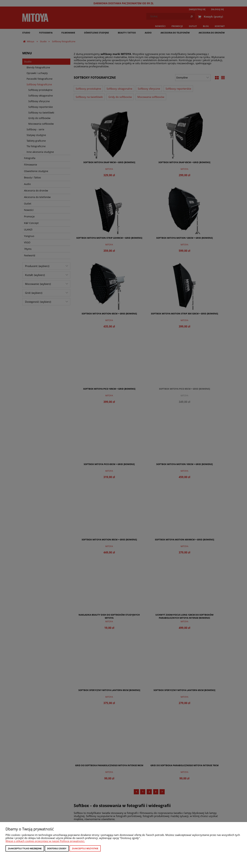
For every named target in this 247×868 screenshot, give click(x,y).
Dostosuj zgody (57, 849)
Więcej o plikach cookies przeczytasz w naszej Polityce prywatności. (45, 841)
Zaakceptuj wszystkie (85, 849)
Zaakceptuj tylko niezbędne (25, 849)
